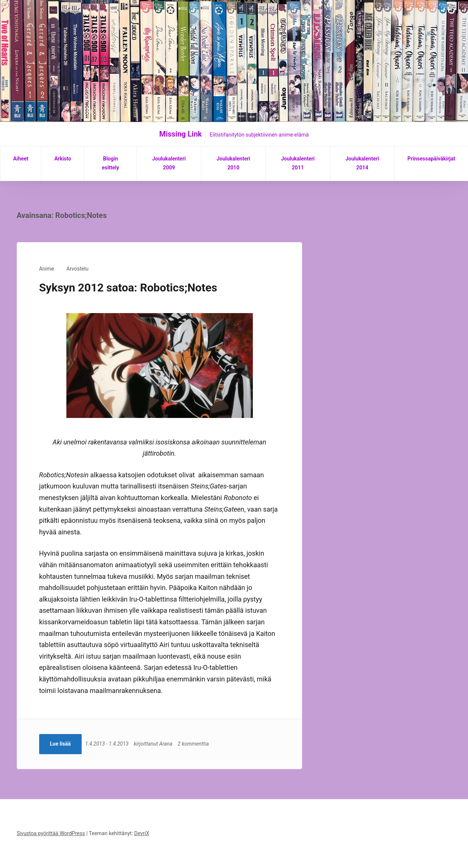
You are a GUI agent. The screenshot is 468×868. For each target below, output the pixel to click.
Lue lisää (60, 744)
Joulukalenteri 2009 (169, 163)
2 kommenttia (195, 744)
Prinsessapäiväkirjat (431, 159)
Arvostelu (77, 269)
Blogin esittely (110, 163)
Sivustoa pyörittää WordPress (51, 833)
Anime (47, 269)
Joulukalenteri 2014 (362, 163)
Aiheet (21, 159)
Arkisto (63, 159)
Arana (167, 744)
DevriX (142, 833)
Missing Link (180, 134)
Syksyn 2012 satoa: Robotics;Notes (128, 288)
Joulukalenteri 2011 (298, 163)
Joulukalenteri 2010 (233, 163)
